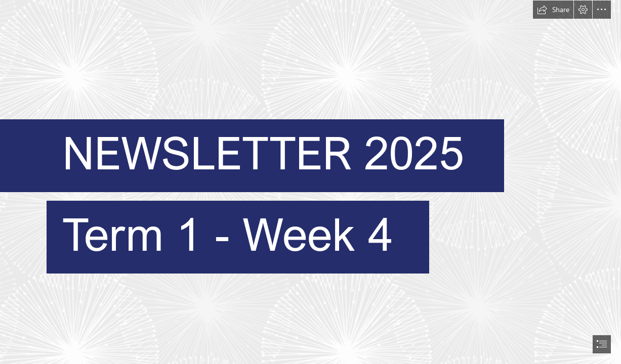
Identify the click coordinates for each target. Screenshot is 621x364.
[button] (553, 10)
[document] (310, 182)
